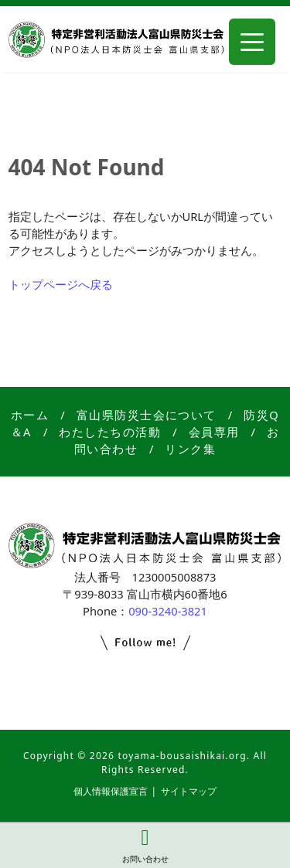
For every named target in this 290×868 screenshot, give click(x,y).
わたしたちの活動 (110, 432)
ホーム (30, 415)
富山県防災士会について (147, 415)
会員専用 (214, 432)
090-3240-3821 (168, 611)
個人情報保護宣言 (111, 791)
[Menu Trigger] (252, 42)
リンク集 (190, 449)
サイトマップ (189, 791)
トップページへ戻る (61, 284)
